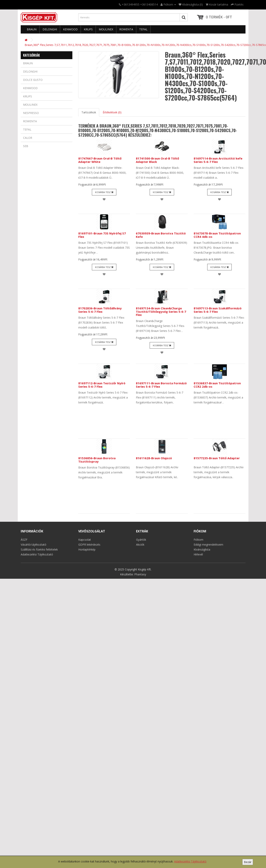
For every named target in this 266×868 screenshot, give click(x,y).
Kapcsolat (85, 540)
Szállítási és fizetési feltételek (39, 549)
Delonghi (50, 29)
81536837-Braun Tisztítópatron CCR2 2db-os (217, 385)
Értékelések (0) (112, 112)
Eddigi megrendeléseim (208, 545)
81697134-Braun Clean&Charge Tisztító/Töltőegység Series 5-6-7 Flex (161, 311)
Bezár (248, 862)
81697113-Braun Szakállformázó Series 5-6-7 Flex (218, 310)
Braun (32, 29)
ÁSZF (24, 540)
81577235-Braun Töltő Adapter (217, 458)
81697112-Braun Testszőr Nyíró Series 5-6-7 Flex (102, 385)
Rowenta (126, 29)
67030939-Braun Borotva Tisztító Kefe (161, 235)
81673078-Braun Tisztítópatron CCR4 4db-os (217, 235)
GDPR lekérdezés (89, 545)
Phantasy (140, 574)
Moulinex (106, 29)
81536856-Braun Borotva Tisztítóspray (97, 460)
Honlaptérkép (87, 549)
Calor (28, 138)
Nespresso (31, 113)
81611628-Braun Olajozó (154, 458)
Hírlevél (198, 554)
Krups (88, 29)
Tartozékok (89, 112)
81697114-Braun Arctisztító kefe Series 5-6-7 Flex (218, 160)
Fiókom (198, 540)
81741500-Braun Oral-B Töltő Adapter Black (157, 160)
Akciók (140, 545)
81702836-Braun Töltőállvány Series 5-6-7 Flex (100, 310)
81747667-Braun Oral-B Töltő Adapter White (100, 160)
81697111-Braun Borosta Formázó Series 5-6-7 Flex (161, 385)
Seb (26, 146)
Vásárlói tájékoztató (34, 545)
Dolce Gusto (33, 80)
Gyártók (141, 540)
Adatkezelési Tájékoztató (190, 861)
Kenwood (70, 29)
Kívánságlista (202, 549)
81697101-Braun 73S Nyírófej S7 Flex (102, 235)
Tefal (143, 29)
